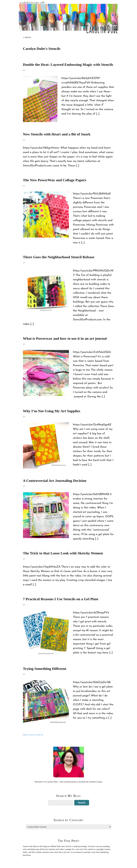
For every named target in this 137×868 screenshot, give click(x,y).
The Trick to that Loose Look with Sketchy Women (63, 553)
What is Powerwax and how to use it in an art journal (65, 338)
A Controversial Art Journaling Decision (55, 481)
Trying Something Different (45, 669)
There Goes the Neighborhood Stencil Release (59, 257)
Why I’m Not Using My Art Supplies (52, 411)
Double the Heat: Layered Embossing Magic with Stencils (68, 65)
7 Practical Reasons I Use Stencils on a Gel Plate (61, 599)
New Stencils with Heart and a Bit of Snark (57, 134)
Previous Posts (33, 735)
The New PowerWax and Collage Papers (55, 180)
